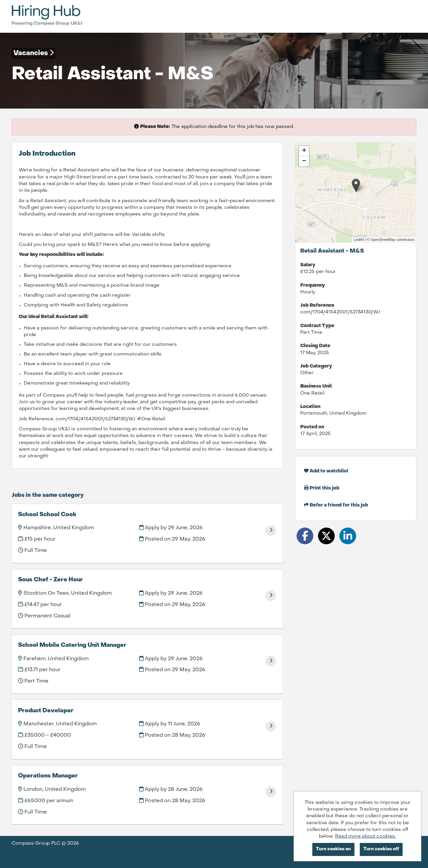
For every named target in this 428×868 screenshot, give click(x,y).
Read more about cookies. (365, 836)
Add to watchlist (326, 471)
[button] (356, 185)
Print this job (322, 488)
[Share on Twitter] (326, 536)
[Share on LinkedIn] (348, 536)
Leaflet (359, 240)
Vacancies (34, 53)
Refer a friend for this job (336, 505)
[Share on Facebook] (305, 536)
